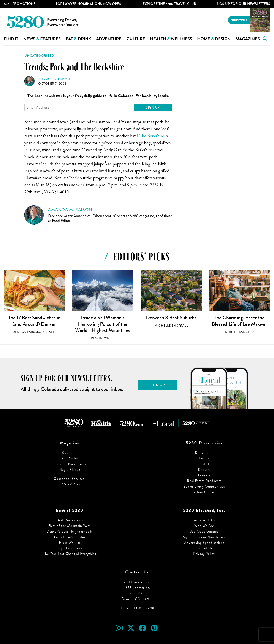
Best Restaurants (70, 520)
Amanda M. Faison (54, 79)
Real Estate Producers (204, 481)
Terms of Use (204, 548)
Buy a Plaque (70, 470)
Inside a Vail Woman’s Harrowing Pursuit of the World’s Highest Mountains (103, 324)
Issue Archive (70, 458)
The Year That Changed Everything (70, 554)
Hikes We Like (70, 543)
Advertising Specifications (204, 543)
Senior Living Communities (204, 486)
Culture (136, 39)
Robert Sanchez (240, 332)
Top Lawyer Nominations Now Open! (89, 4)
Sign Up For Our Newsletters (243, 4)
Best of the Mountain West (70, 526)
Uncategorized (39, 56)
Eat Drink (78, 39)
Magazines (248, 39)
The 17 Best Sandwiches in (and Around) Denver (34, 321)
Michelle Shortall (171, 326)
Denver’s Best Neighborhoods (70, 531)
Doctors (204, 470)
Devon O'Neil (103, 338)
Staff (50, 332)
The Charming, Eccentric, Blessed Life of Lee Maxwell (240, 321)
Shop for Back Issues (70, 464)
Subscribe (239, 20)
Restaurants (204, 453)
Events (204, 458)
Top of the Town (70, 548)
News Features (42, 39)
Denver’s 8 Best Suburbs (171, 318)
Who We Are (204, 526)
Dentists (204, 464)
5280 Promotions (20, 4)
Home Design (214, 39)
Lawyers (204, 475)
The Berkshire (152, 137)
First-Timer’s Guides (70, 537)
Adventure (109, 39)
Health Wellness (171, 39)
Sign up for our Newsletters (204, 537)
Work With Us (204, 520)
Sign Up (153, 107)
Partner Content (204, 492)
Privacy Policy (204, 554)
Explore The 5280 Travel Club (169, 4)
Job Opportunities (204, 531)
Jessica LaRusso (28, 332)
